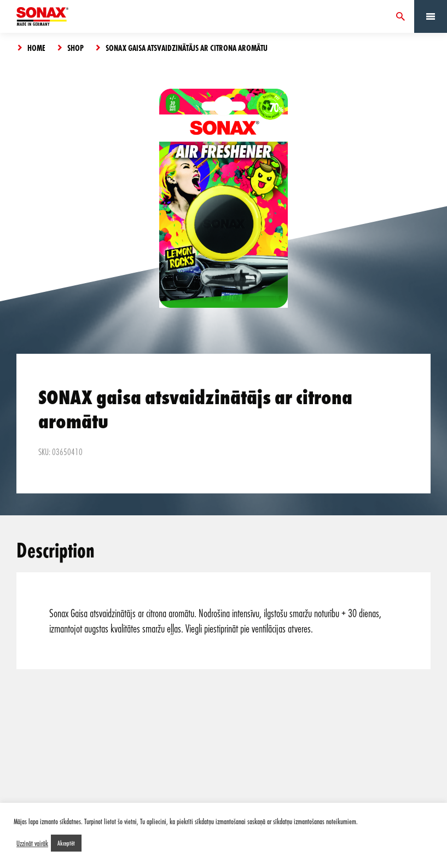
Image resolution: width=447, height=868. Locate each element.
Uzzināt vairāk (32, 843)
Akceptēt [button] (66, 843)
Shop (76, 48)
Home (36, 48)
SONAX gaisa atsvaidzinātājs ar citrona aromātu (187, 48)
